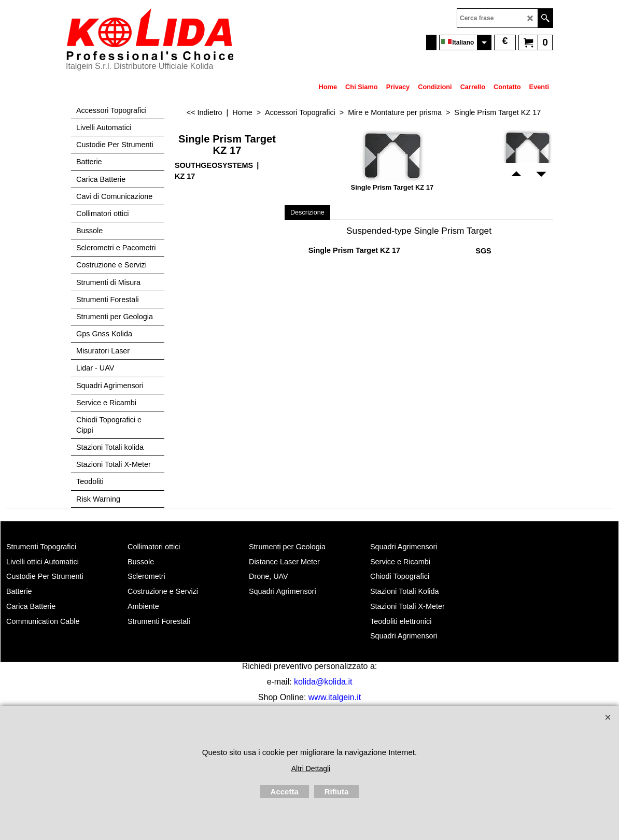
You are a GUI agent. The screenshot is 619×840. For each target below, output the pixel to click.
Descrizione (307, 212)
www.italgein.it (335, 697)
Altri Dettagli (311, 768)
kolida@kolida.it (323, 682)
